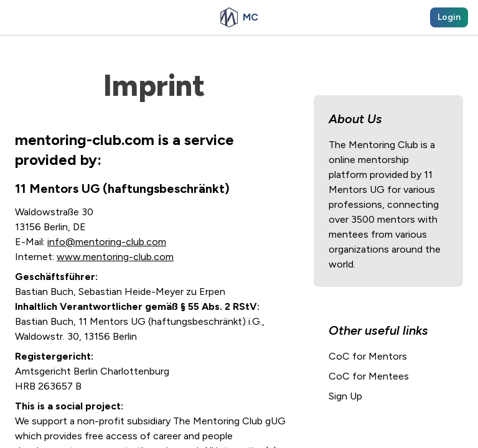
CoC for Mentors (368, 356)
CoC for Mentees (369, 376)
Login (449, 17)
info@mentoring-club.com (107, 242)
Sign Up (345, 396)
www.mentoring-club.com (115, 257)
